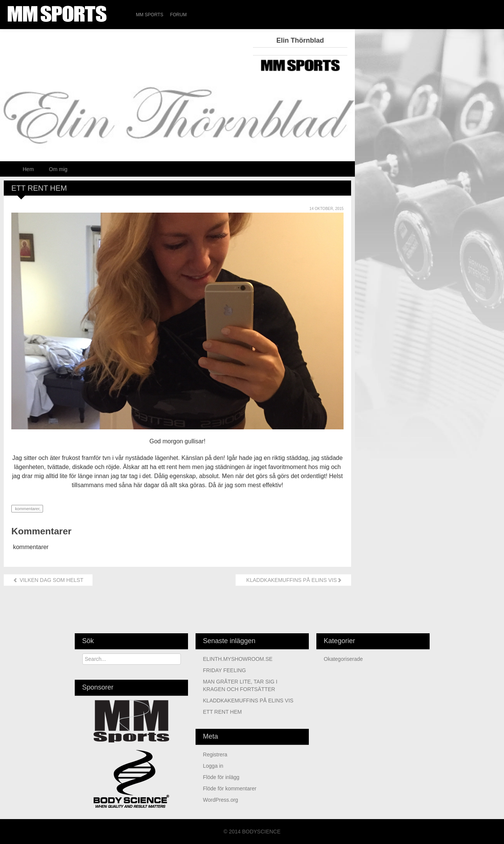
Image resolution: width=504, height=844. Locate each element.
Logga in (213, 766)
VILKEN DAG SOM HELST (48, 580)
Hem (28, 169)
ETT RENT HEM (223, 712)
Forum (178, 15)
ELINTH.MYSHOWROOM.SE (238, 659)
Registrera (215, 755)
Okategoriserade (344, 659)
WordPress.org (221, 800)
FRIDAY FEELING (225, 670)
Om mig (58, 169)
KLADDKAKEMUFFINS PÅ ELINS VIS (293, 580)
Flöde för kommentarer (230, 788)
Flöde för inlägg (221, 777)
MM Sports (150, 15)
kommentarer (27, 509)
